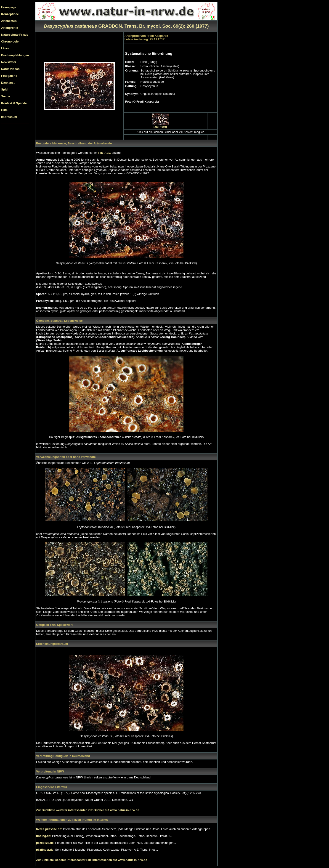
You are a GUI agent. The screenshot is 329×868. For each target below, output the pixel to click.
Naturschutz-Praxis (15, 35)
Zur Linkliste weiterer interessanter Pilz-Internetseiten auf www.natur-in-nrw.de (92, 860)
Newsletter (9, 62)
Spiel (5, 89)
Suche (6, 96)
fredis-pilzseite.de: (50, 829)
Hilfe (4, 110)
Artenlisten (9, 21)
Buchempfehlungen (15, 55)
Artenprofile (10, 28)
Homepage (9, 7)
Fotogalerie (9, 76)
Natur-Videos (10, 69)
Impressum (9, 117)
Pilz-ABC (105, 153)
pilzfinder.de (45, 850)
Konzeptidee (10, 14)
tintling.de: (44, 836)
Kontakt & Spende (14, 103)
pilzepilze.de (45, 843)
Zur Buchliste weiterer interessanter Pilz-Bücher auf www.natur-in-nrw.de (88, 810)
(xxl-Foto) (160, 127)
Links (5, 48)
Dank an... (8, 83)
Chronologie (10, 41)
